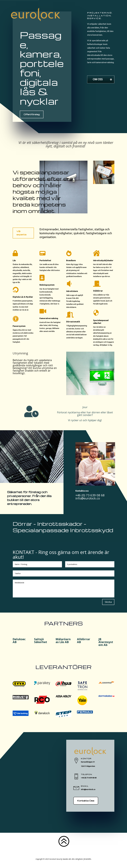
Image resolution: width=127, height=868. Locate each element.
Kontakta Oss (86, 801)
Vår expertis (21, 233)
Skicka (108, 602)
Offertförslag (32, 114)
